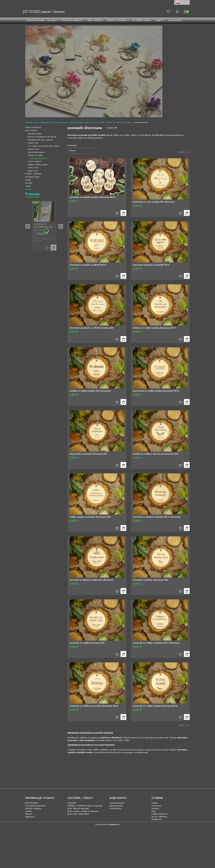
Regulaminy (30, 817)
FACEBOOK (156, 819)
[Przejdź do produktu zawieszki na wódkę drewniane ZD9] (97, 620)
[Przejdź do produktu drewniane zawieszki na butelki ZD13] (160, 242)
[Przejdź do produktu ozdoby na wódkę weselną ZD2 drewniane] (97, 368)
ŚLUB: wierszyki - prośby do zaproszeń (83, 811)
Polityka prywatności (160, 814)
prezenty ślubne (33, 149)
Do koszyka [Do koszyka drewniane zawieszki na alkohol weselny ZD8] (123, 339)
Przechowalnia (115, 808)
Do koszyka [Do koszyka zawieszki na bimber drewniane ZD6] (187, 591)
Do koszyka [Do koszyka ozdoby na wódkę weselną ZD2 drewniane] (123, 402)
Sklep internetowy (107, 824)
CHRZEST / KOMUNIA (33, 174)
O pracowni (156, 806)
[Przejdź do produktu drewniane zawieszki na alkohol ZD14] (97, 242)
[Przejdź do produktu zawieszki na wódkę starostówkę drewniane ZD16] (97, 683)
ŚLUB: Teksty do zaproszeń (78, 808)
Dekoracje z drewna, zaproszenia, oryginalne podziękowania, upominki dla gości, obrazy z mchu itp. (61, 122)
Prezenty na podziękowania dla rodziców (42, 137)
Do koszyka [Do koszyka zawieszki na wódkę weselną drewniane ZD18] (187, 717)
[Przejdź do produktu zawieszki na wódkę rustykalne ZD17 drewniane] (160, 620)
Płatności (29, 814)
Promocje (28, 189)
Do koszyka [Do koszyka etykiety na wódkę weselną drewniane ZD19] (187, 339)
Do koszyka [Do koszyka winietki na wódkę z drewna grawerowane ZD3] (187, 465)
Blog (153, 811)
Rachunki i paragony (33, 808)
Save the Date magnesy (36, 152)
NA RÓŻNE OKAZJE (32, 177)
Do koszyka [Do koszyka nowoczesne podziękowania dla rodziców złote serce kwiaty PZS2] (53, 248)
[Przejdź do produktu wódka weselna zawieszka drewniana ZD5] (97, 494)
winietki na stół (33, 143)
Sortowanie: (72, 145)
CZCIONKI (72, 803)
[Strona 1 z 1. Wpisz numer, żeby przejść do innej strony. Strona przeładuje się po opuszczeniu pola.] (186, 152)
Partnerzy (155, 808)
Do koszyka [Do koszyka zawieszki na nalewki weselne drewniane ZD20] (123, 213)
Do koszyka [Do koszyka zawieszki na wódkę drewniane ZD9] (123, 654)
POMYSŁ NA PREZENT (33, 128)
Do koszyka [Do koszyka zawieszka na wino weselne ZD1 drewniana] (187, 213)
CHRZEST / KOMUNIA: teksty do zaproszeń (85, 806)
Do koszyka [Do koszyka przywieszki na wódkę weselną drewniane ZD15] (187, 402)
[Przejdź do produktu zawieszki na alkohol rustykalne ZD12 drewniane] (160, 494)
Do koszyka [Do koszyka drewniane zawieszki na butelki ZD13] (187, 276)
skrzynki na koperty (34, 161)
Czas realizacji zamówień (35, 806)
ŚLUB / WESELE (107, 122)
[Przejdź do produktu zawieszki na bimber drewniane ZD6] (160, 557)
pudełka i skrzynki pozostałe (38, 165)
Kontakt (154, 803)
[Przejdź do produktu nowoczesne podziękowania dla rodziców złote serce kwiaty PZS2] (44, 211)
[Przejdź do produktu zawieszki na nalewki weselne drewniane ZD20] (97, 177)
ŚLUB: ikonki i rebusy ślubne (78, 814)
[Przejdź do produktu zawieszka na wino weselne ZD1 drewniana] (160, 179)
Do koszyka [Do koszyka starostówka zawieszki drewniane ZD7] (123, 465)
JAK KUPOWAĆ (32, 803)
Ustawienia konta (116, 806)
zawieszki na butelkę (123, 122)
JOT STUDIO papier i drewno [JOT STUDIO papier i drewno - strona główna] (44, 12)
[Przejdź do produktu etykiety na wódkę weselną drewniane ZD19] (160, 305)
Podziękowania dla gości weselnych (40, 140)
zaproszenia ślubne (35, 134)
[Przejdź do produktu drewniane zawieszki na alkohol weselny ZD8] (97, 305)
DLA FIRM (29, 183)
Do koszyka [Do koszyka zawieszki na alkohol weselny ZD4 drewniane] (123, 591)
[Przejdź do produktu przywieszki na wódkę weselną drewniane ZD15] (160, 368)
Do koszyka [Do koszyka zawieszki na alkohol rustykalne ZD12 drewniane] (187, 528)
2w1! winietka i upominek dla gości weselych (44, 146)
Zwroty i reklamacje (159, 817)
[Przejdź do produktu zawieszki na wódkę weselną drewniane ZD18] (160, 683)
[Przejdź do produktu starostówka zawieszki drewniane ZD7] (97, 431)
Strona (181, 152)
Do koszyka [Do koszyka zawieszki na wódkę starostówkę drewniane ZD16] (123, 717)
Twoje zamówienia (117, 803)
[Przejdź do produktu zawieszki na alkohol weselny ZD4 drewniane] (97, 557)
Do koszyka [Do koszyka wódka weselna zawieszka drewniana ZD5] (123, 528)
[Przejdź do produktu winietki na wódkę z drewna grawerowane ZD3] (160, 431)
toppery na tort (33, 171)
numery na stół (33, 168)
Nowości (28, 186)
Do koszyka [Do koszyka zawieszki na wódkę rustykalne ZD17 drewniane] (187, 654)
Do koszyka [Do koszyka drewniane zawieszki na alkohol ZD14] (123, 276)
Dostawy (29, 811)
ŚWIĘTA (28, 180)
